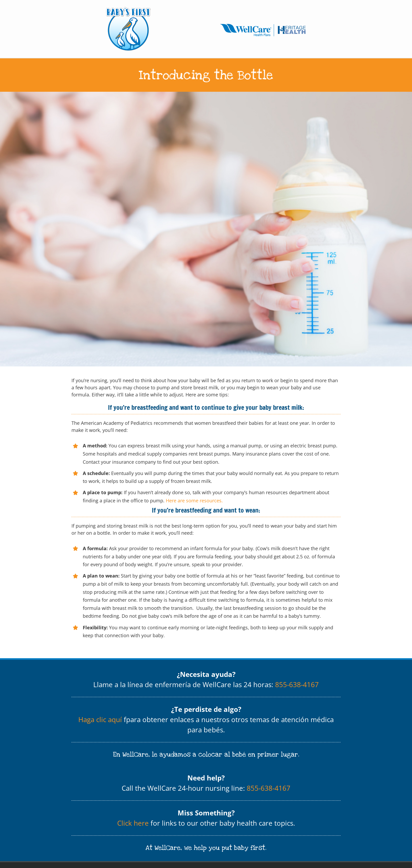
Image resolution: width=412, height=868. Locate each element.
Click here (133, 823)
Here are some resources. (194, 501)
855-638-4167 (297, 685)
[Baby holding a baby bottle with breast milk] (206, 229)
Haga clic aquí (100, 719)
